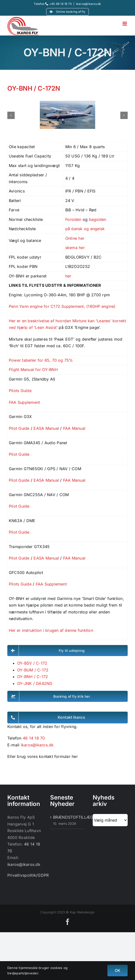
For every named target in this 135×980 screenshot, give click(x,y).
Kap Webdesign (82, 912)
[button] (11, 115)
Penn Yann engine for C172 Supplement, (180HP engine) (62, 306)
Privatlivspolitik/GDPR (28, 875)
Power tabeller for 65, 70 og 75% (41, 360)
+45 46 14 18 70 (59, 4)
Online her (75, 238)
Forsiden (73, 219)
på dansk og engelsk (85, 229)
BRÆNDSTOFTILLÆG (68, 817)
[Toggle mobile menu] (125, 24)
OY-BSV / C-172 (32, 663)
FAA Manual (74, 428)
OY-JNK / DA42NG (35, 683)
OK (118, 970)
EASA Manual (46, 428)
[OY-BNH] (67, 103)
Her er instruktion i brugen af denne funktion (52, 630)
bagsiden (98, 219)
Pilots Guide (20, 391)
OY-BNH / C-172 (33, 677)
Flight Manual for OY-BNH (33, 370)
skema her (75, 248)
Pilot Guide (19, 428)
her (68, 276)
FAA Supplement (24, 402)
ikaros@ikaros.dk (89, 4)
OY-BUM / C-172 (33, 670)
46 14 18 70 (34, 738)
